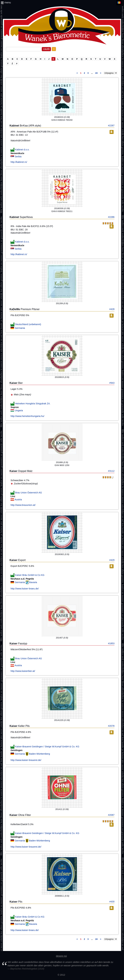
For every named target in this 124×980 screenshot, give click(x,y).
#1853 (111, 643)
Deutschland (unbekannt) (28, 324)
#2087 (111, 815)
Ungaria (19, 410)
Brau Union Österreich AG (28, 492)
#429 (112, 560)
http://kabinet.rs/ (19, 162)
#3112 (111, 471)
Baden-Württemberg (40, 754)
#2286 (111, 217)
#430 (112, 902)
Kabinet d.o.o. (22, 149)
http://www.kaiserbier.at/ (23, 671)
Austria (18, 500)
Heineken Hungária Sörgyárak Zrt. (33, 404)
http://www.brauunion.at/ (23, 505)
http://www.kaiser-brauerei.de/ (26, 760)
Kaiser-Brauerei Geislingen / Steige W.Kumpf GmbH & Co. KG (47, 747)
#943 (112, 383)
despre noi (61, 956)
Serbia (18, 157)
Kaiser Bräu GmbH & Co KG (30, 575)
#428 (112, 309)
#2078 (111, 726)
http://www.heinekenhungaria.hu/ (27, 416)
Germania (20, 328)
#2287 (111, 126)
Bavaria (33, 582)
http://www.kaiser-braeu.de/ (25, 589)
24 (96, 73)
